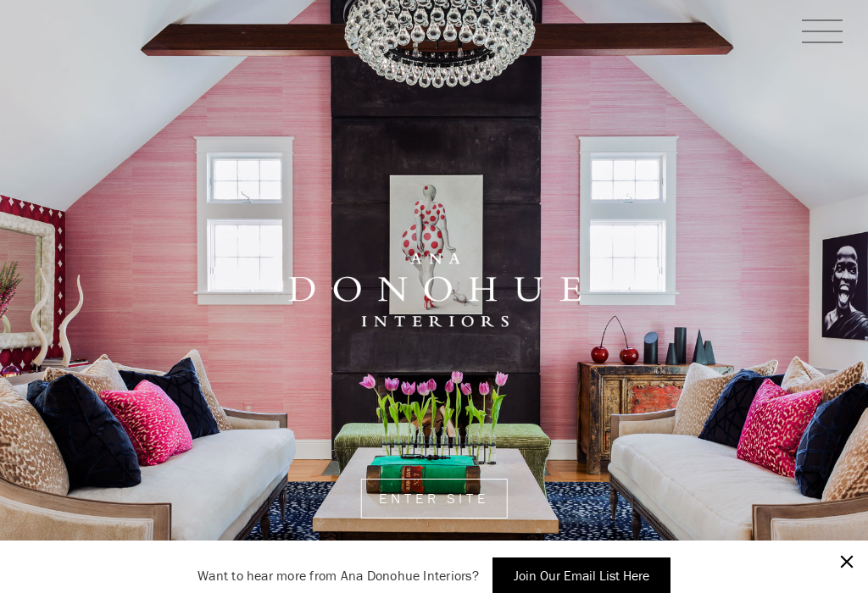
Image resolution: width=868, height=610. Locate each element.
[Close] (847, 562)
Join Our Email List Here (581, 575)
